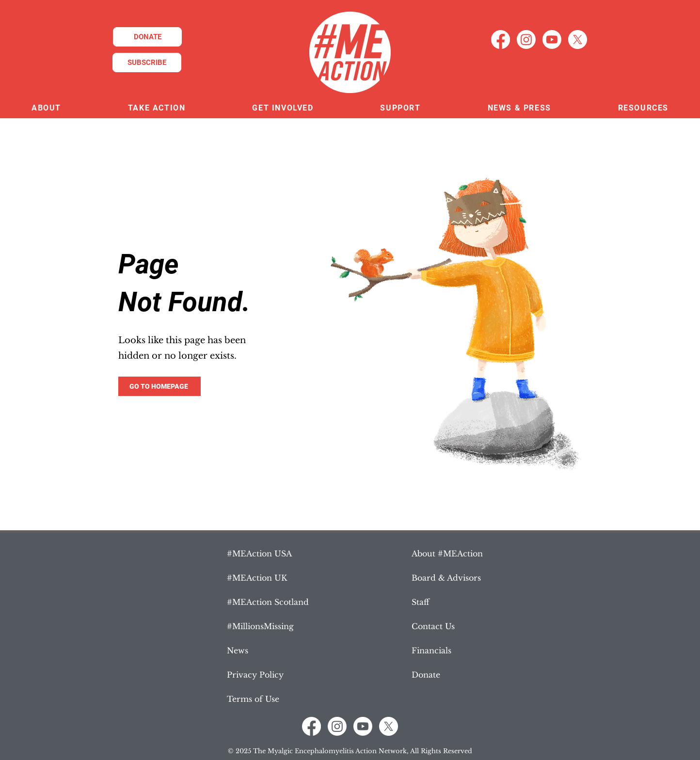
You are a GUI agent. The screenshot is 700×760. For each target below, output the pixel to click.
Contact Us (433, 626)
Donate (426, 675)
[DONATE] (147, 37)
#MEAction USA (259, 554)
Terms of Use (253, 699)
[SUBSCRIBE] (147, 63)
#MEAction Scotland (268, 602)
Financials (431, 650)
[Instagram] (526, 40)
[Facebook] (501, 40)
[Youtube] (552, 40)
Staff (421, 602)
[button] (46, 108)
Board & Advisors (446, 578)
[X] (578, 40)
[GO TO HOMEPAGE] (159, 386)
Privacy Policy (255, 675)
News (238, 650)
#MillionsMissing (260, 626)
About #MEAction (447, 554)
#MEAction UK (257, 578)
